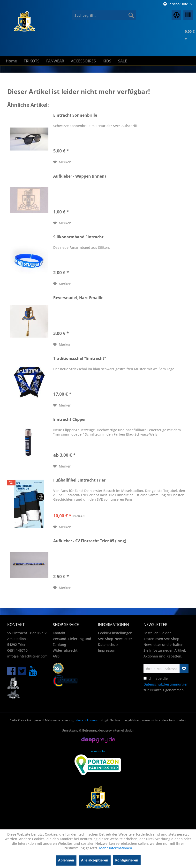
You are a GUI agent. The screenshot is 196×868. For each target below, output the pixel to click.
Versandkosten (86, 720)
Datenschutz (108, 645)
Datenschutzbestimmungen (166, 684)
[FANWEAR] (55, 61)
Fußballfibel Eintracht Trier (79, 480)
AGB (56, 656)
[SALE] (123, 61)
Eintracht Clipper (70, 419)
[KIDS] (107, 61)
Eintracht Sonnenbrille (75, 115)
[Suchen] (131, 15)
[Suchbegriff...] (104, 15)
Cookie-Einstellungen (115, 633)
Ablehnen (66, 860)
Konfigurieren (127, 860)
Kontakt (59, 633)
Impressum (107, 650)
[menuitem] (104, 15)
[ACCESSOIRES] (83, 61)
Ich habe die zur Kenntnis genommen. (166, 684)
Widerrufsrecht (65, 650)
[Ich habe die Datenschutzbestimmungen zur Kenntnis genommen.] (145, 678)
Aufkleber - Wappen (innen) (79, 176)
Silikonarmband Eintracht (78, 237)
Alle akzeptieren (95, 860)
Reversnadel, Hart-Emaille (78, 298)
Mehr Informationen (116, 848)
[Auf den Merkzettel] (62, 162)
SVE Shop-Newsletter (115, 639)
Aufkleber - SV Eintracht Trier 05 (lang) (90, 541)
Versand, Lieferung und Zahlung (72, 642)
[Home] (11, 61)
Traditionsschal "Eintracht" (80, 359)
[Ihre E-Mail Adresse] (162, 669)
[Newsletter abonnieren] (184, 669)
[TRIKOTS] (32, 61)
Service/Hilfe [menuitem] (176, 4)
